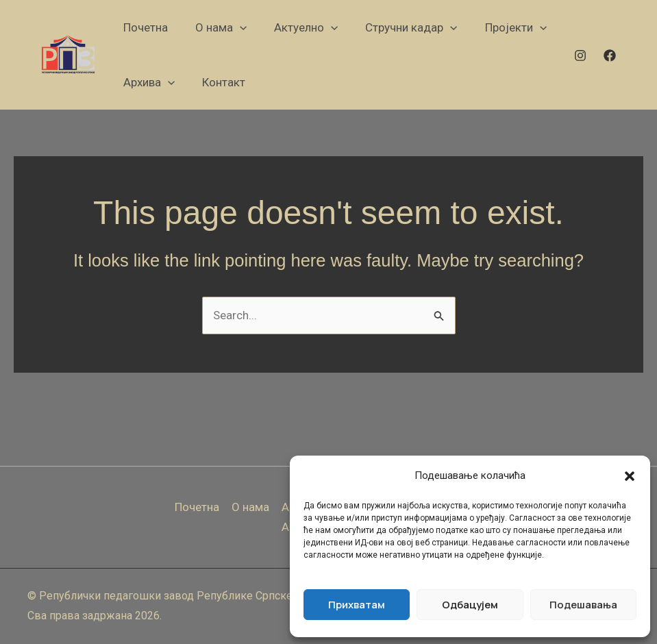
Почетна (197, 507)
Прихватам (357, 605)
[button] (630, 476)
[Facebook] (610, 55)
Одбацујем (470, 605)
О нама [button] (250, 507)
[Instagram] (580, 55)
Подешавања (583, 605)
